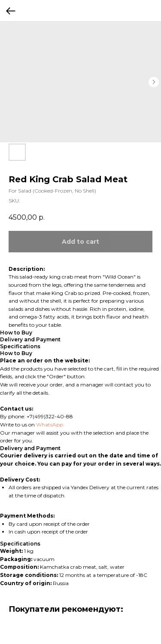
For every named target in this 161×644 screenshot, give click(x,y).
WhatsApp (50, 425)
